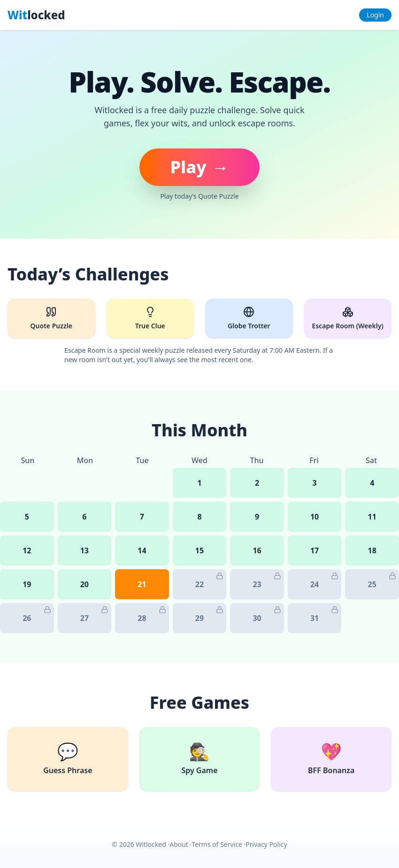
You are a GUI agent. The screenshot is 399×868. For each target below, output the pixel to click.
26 (37, 615)
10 (315, 517)
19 (27, 584)
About (179, 844)
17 (315, 550)
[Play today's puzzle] (199, 167)
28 (152, 615)
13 (84, 550)
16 (257, 550)
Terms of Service (217, 844)
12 (27, 550)
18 (372, 550)
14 (142, 550)
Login (375, 15)
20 (84, 584)
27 (94, 615)
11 (372, 517)
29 (209, 615)
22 (209, 581)
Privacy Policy (266, 844)
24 (324, 581)
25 (382, 581)
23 (267, 581)
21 (142, 584)
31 (324, 615)
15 (199, 550)
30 (267, 615)
